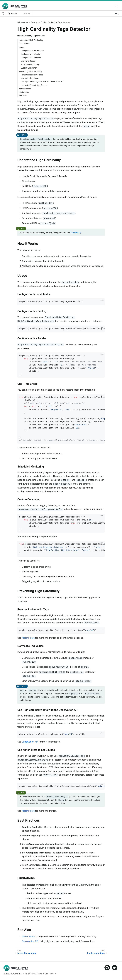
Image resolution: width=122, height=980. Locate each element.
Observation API (30, 742)
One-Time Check (28, 61)
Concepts (35, 22)
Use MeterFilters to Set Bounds (34, 85)
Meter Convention (27, 953)
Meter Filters (28, 638)
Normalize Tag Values (30, 78)
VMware (14, 974)
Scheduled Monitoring (30, 64)
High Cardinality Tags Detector (56, 22)
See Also (23, 96)
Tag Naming (76, 232)
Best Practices (25, 89)
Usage (22, 47)
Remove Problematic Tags (32, 75)
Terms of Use (42, 974)
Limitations (24, 92)
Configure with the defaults (32, 51)
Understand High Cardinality (31, 40)
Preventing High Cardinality (31, 71)
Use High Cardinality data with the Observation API (42, 82)
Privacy (53, 974)
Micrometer (23, 22)
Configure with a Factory (31, 54)
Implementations (96, 953)
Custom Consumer (29, 68)
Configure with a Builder (31, 58)
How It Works (25, 44)
